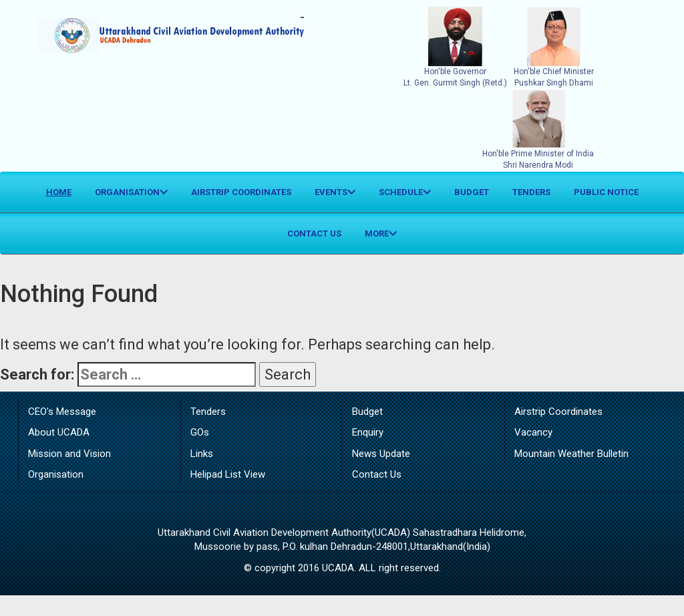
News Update (381, 454)
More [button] (381, 234)
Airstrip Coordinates (241, 192)
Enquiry (368, 432)
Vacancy (533, 432)
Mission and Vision (69, 454)
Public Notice (606, 192)
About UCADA (59, 432)
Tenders (531, 192)
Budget (472, 192)
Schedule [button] (405, 192)
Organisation (56, 474)
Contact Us (314, 234)
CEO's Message (62, 412)
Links (202, 454)
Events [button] (335, 192)
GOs (200, 432)
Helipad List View (228, 474)
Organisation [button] (131, 192)
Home (64, 191)
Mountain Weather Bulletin (571, 454)
